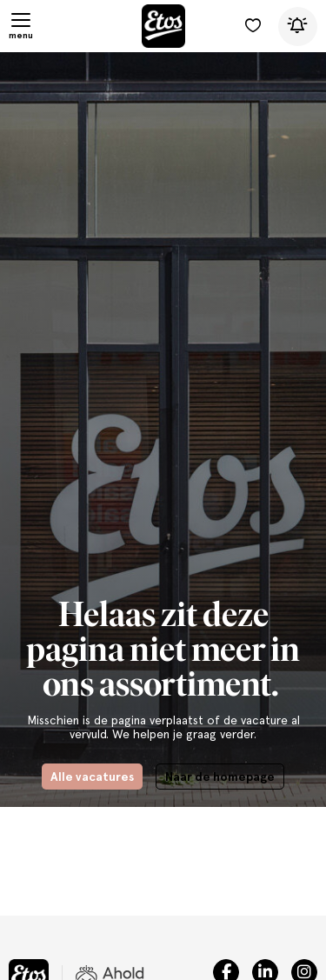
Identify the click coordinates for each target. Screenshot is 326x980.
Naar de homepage (220, 777)
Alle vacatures (92, 777)
